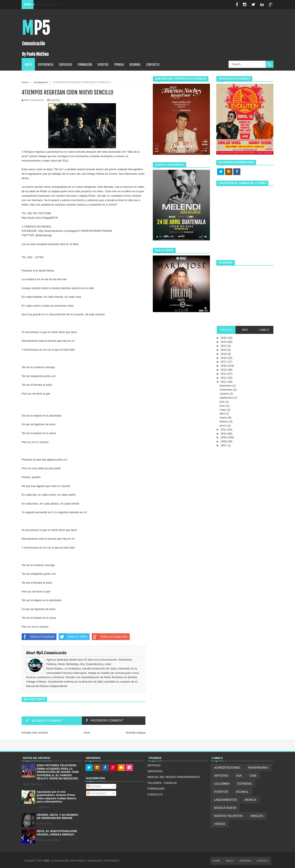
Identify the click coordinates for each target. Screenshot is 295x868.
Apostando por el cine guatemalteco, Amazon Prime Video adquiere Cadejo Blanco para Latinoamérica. (57, 797)
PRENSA (119, 64)
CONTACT (263, 861)
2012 (224, 382)
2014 (224, 374)
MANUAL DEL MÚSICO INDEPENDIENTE (174, 777)
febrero (224, 422)
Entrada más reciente (35, 733)
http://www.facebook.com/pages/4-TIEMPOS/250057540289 (75, 231)
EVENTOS (103, 64)
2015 (224, 370)
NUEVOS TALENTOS (228, 816)
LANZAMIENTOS (226, 800)
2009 (224, 437)
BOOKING (135, 64)
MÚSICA (250, 800)
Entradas (94, 786)
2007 (224, 445)
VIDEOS (220, 824)
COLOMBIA (222, 784)
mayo (223, 410)
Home (25, 82)
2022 (224, 346)
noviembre (226, 390)
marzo (224, 418)
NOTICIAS (154, 765)
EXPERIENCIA (45, 64)
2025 (224, 338)
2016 (224, 366)
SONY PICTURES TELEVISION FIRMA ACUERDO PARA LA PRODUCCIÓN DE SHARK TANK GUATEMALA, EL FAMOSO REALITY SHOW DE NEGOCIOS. (58, 772)
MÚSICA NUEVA (225, 808)
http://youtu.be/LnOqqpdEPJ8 (40, 218)
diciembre (226, 386)
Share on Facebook (38, 637)
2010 (224, 434)
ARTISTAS (221, 776)
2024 (224, 342)
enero (224, 426)
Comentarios (96, 793)
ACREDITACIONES (227, 768)
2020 (224, 350)
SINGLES (257, 816)
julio (223, 402)
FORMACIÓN (85, 64)
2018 (224, 358)
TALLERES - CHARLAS (162, 783)
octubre (225, 394)
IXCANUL (242, 792)
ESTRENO (244, 784)
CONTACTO (153, 64)
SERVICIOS (65, 64)
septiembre (227, 398)
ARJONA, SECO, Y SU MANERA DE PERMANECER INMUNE (58, 817)
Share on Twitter (73, 637)
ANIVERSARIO (258, 768)
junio (223, 406)
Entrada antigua (136, 733)
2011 (224, 430)
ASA (239, 776)
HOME (216, 861)
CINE (253, 776)
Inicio (87, 733)
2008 (224, 441)
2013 (224, 378)
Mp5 (36, 28)
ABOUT (230, 861)
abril (223, 413)
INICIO (28, 64)
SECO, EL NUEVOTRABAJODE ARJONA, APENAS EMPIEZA (57, 833)
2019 (224, 354)
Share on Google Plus (110, 637)
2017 (224, 362)
